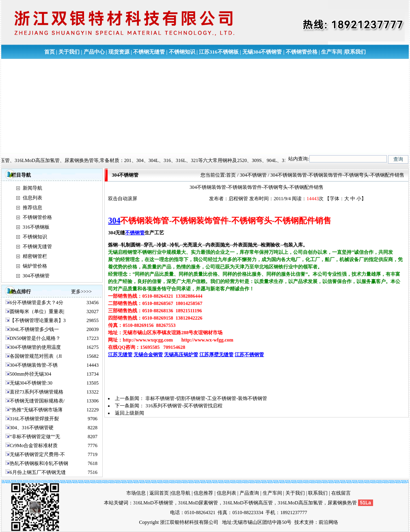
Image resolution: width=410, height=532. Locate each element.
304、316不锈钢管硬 (32, 428)
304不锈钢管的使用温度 (35, 347)
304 (114, 221)
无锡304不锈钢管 (262, 52)
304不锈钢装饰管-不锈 (34, 365)
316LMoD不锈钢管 (153, 503)
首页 (50, 52)
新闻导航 (32, 188)
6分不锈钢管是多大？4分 (37, 303)
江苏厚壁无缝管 (216, 355)
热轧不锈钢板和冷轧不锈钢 (39, 463)
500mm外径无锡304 (31, 374)
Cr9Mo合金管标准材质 (34, 445)
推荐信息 (32, 208)
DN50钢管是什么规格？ (35, 338)
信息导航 (181, 493)
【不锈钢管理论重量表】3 (38, 320)
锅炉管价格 (35, 266)
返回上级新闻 (129, 413)
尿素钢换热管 (342, 503)
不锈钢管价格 (302, 52)
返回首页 (159, 493)
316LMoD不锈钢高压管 (248, 503)
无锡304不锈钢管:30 (31, 383)
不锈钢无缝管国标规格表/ (37, 401)
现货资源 (119, 52)
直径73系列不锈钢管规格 (37, 392)
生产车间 (332, 52)
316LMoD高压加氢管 (300, 503)
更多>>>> (81, 292)
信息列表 (32, 198)
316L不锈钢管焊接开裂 (34, 419)
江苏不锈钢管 (249, 355)
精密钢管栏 (35, 256)
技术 (299, 522)
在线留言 (341, 493)
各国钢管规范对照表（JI (36, 356)
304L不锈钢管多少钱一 (34, 329)
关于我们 (69, 52)
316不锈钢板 (36, 227)
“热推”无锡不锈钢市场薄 (36, 410)
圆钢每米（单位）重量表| (37, 311)
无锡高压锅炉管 (181, 355)
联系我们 (355, 52)
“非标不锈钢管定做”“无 (35, 437)
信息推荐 (203, 493)
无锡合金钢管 (148, 355)
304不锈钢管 (36, 276)
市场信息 (136, 493)
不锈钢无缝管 (149, 52)
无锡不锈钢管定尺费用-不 (37, 454)
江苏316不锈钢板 (219, 52)
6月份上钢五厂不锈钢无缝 (38, 472)
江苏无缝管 (120, 355)
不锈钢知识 (182, 52)
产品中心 (94, 52)
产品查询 (249, 493)
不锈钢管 (135, 233)
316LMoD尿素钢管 (198, 503)
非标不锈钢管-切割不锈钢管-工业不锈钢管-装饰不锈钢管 (206, 398)
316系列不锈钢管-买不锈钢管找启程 (184, 406)
